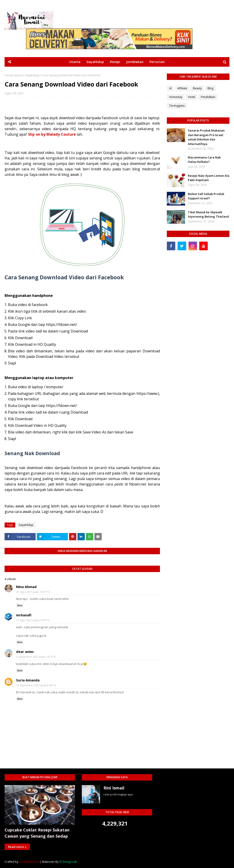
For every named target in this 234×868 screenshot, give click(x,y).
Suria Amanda (28, 680)
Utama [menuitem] (75, 62)
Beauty (197, 88)
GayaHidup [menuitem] (95, 62)
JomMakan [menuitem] (135, 62)
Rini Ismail (114, 788)
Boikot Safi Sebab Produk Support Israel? (206, 196)
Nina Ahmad (26, 587)
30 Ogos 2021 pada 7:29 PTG (33, 592)
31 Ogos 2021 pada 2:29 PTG (33, 620)
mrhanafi (24, 615)
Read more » (17, 847)
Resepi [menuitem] (115, 62)
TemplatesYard (29, 862)
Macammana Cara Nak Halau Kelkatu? (204, 160)
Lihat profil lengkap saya (118, 794)
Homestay (176, 97)
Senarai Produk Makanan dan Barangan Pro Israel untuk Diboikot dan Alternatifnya (206, 137)
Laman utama (13, 75)
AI (170, 88)
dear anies (25, 652)
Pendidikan (208, 97)
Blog (210, 88)
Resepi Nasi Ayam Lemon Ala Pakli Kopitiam (209, 178)
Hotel (192, 97)
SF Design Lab (68, 862)
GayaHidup (32, 75)
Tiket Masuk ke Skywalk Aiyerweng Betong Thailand (208, 214)
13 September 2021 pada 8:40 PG (36, 685)
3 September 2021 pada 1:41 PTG (36, 657)
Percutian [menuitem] (157, 62)
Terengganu (177, 106)
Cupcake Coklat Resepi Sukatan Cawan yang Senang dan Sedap (37, 833)
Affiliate (182, 88)
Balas (20, 605)
